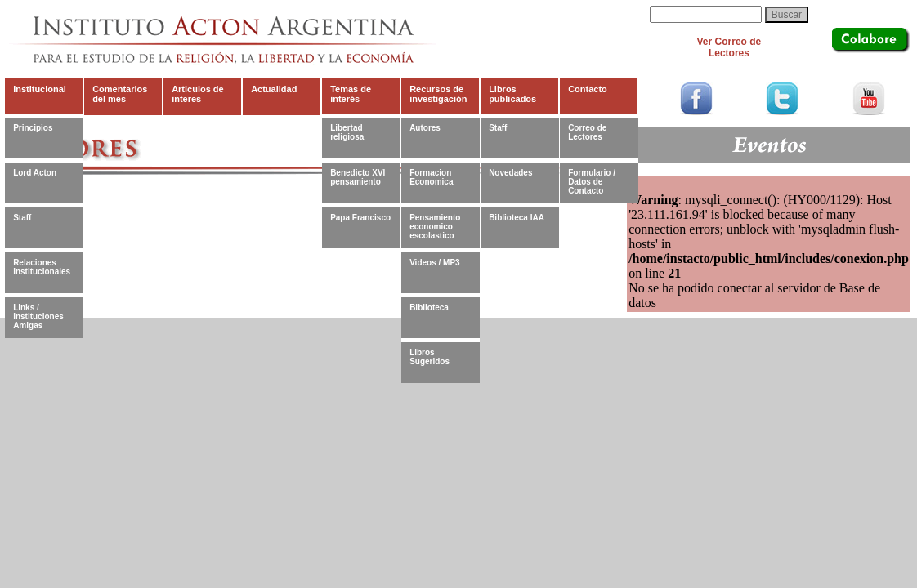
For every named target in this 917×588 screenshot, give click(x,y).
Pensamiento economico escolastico (435, 226)
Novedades (510, 173)
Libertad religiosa (347, 132)
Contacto (588, 89)
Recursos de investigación (438, 94)
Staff (22, 218)
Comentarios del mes (120, 94)
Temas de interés (351, 94)
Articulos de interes (198, 94)
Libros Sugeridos (429, 357)
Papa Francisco (360, 218)
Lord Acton (35, 173)
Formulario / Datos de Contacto (592, 181)
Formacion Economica (431, 177)
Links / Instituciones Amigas (38, 316)
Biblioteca (429, 307)
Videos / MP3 (435, 263)
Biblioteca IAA (517, 218)
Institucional (40, 89)
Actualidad (274, 89)
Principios (33, 128)
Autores (425, 128)
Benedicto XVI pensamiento (358, 177)
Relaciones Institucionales (42, 267)
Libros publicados (512, 94)
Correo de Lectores (587, 132)
